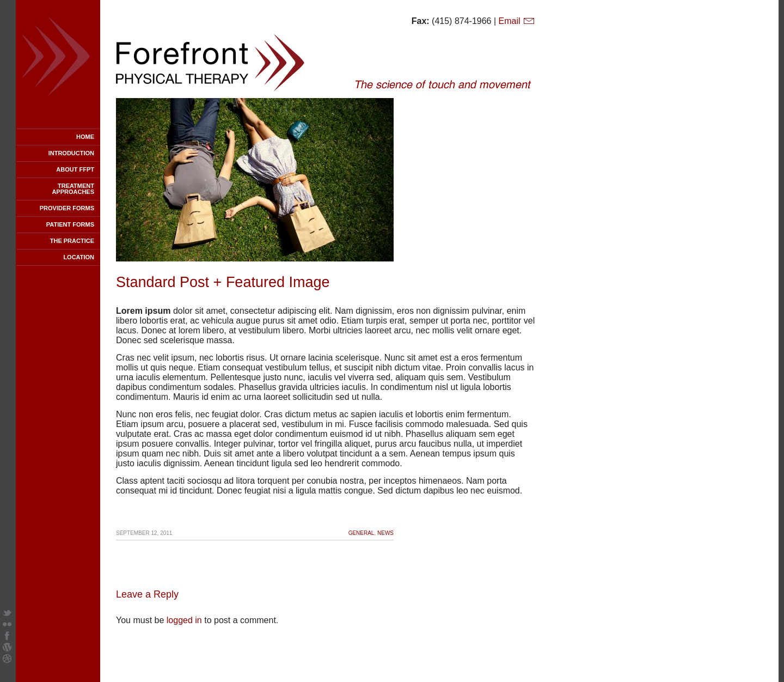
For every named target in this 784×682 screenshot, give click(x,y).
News (385, 533)
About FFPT (75, 169)
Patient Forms (70, 224)
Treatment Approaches (73, 189)
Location (79, 257)
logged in (184, 620)
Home (85, 137)
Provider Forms (67, 208)
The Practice (72, 241)
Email (517, 21)
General (362, 533)
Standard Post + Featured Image (223, 282)
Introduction (71, 153)
